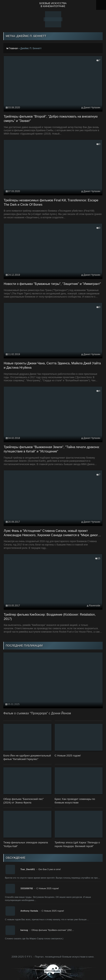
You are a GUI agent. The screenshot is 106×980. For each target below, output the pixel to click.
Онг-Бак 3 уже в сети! (49, 869)
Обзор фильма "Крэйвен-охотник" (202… (53, 930)
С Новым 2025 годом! (48, 888)
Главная (13, 48)
